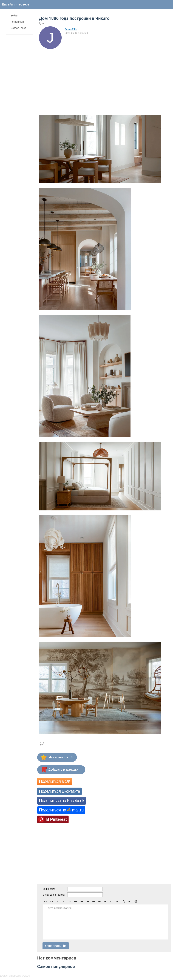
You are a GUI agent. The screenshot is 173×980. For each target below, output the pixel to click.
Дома (42, 23)
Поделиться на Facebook (62, 801)
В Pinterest (56, 819)
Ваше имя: (49, 889)
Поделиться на (61, 810)
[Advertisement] (104, 76)
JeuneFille (71, 29)
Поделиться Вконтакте (59, 791)
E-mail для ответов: (54, 895)
